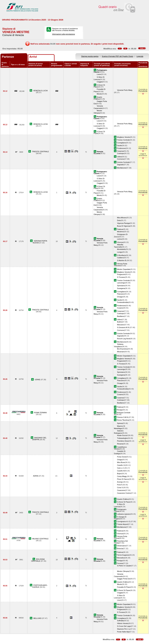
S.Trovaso (121, 277)
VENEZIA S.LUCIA (40, 91)
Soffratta (120, 621)
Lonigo (120, 252)
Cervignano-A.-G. (124, 521)
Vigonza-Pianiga (123, 223)
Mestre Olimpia (123, 571)
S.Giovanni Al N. (123, 327)
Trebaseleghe (122, 438)
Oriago (120, 460)
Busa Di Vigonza (123, 226)
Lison (99, 74)
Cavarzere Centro (124, 493)
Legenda (140, 56)
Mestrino (120, 232)
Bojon (119, 474)
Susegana (121, 288)
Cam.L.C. (121, 468)
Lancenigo (121, 283)
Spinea (120, 423)
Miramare (121, 352)
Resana (120, 444)
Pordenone (121, 148)
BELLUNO (38, 618)
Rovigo (120, 410)
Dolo (119, 220)
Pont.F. (120, 485)
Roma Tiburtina (123, 420)
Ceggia (100, 82)
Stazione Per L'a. (124, 629)
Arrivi (33, 57)
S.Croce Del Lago (124, 626)
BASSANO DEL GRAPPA (39, 439)
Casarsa (120, 151)
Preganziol (121, 274)
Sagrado (120, 165)
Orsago (120, 297)
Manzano (121, 325)
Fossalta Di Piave (124, 587)
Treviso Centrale (123, 140)
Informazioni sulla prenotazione (64, 34)
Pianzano (121, 294)
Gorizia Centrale (123, 162)
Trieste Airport (122, 524)
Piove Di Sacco (123, 479)
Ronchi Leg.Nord (123, 339)
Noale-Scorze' (122, 435)
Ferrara (120, 563)
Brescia (120, 548)
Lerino (119, 239)
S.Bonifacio (121, 255)
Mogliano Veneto (123, 137)
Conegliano (121, 143)
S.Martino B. (122, 260)
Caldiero (120, 258)
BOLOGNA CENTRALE (38, 560)
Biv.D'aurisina (122, 349)
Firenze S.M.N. (123, 417)
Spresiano (121, 286)
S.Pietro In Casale (124, 566)
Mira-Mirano (122, 218)
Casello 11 (121, 465)
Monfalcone (121, 168)
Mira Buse (121, 462)
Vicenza (120, 242)
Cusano (120, 308)
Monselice (121, 558)
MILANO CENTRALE (40, 539)
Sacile (119, 145)
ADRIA (36, 476)
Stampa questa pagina (90, 56)
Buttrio (120, 322)
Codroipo (121, 153)
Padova (120, 229)
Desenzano (121, 546)
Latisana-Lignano (124, 514)
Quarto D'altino (98, 98)
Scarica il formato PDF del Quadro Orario (118, 56)
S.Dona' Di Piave (123, 502)
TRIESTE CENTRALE (40, 152)
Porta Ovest (122, 457)
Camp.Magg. (122, 476)
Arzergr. (120, 482)
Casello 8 (121, 471)
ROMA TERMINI (40, 413)
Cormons (121, 159)
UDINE (38, 380)
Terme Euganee (123, 555)
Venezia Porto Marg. (125, 90)
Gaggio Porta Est (124, 579)
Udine (119, 157)
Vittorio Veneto (123, 623)
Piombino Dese (123, 441)
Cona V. (120, 487)
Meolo (99, 94)
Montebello (121, 249)
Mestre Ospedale (124, 269)
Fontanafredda (123, 302)
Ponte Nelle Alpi (123, 632)
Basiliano (121, 316)
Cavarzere (121, 490)
